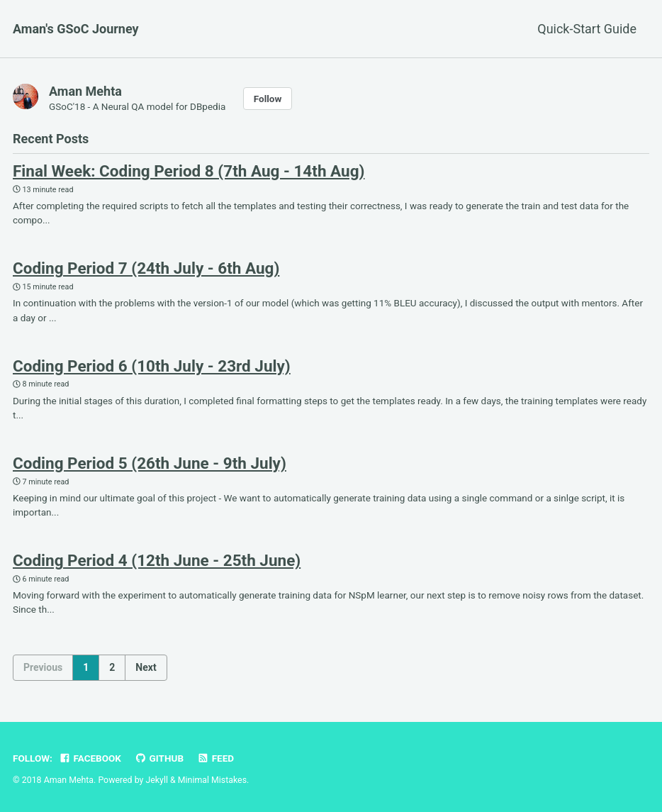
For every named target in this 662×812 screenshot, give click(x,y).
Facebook (90, 758)
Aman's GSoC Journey (76, 29)
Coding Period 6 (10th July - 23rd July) (152, 366)
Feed (215, 758)
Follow (268, 99)
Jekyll (157, 780)
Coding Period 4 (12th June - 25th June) (157, 560)
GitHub (159, 758)
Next (146, 667)
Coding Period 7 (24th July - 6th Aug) (146, 268)
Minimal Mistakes (212, 780)
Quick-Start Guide (587, 29)
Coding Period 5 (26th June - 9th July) (150, 463)
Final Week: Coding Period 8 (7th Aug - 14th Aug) (189, 171)
